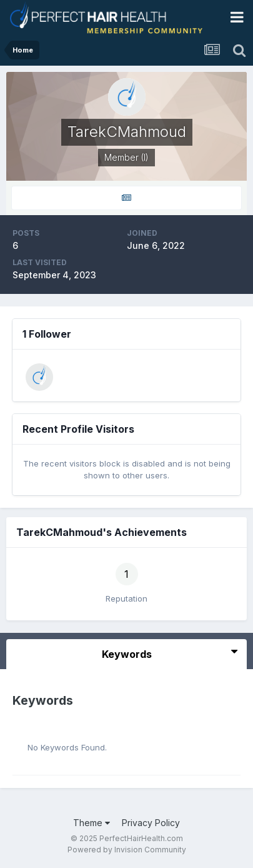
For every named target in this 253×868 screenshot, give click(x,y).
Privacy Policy (151, 823)
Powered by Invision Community (127, 850)
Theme (92, 823)
